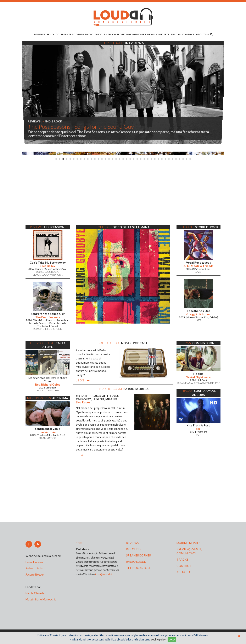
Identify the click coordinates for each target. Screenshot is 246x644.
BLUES (47, 272)
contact (184, 566)
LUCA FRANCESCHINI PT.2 (78, 122)
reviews (133, 543)
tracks (182, 559)
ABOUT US (202, 34)
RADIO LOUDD (94, 34)
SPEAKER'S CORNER (72, 34)
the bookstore (139, 568)
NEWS (151, 34)
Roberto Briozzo (36, 568)
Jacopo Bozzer (35, 574)
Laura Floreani (35, 562)
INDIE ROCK (47, 329)
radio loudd (136, 562)
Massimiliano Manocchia (41, 599)
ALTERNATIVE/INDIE (203, 383)
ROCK (55, 272)
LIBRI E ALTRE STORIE (48, 390)
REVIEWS (40, 34)
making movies (189, 543)
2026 (39, 272)
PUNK (58, 329)
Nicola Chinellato (36, 593)
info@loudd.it (104, 574)
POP (218, 383)
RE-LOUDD (53, 34)
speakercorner (139, 555)
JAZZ (198, 272)
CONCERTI (163, 34)
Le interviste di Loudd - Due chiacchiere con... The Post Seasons (104, 127)
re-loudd (133, 549)
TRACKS (175, 34)
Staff (79, 543)
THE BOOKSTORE (114, 34)
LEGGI (83, 380)
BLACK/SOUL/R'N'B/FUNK (48, 275)
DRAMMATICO (48, 438)
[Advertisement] (123, 193)
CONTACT (188, 34)
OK (172, 640)
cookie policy (158, 640)
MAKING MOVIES (136, 34)
